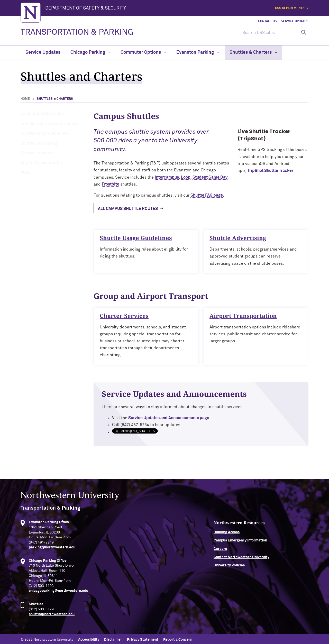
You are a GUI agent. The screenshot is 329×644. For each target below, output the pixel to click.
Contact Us (267, 21)
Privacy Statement (143, 638)
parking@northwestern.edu (52, 549)
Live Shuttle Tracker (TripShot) (49, 124)
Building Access (255, 534)
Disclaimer (113, 638)
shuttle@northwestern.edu (52, 616)
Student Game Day (210, 177)
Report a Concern (178, 638)
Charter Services (36, 153)
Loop (186, 177)
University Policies (258, 567)
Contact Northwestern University (270, 559)
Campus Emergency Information (269, 542)
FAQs (25, 173)
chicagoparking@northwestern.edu (58, 593)
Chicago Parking (91, 52)
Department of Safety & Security (86, 8)
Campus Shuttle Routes (43, 114)
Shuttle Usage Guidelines (44, 133)
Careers (249, 550)
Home (25, 99)
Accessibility (89, 638)
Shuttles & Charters (253, 52)
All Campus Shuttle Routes (128, 209)
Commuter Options (144, 52)
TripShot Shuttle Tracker (270, 171)
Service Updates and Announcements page (173, 418)
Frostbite (111, 184)
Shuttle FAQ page (207, 195)
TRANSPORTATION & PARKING (77, 32)
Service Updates (295, 21)
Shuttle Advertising (39, 143)
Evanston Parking (198, 52)
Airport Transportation (42, 163)
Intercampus (167, 177)
